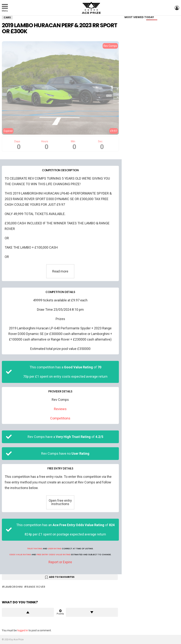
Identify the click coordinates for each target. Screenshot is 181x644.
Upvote (28, 612)
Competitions (60, 418)
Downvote (92, 612)
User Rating (55, 549)
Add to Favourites (62, 577)
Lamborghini (14, 587)
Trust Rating (35, 549)
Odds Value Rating (20, 554)
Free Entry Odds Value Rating (54, 554)
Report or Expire (60, 562)
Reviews (60, 409)
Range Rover (36, 587)
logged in (23, 630)
